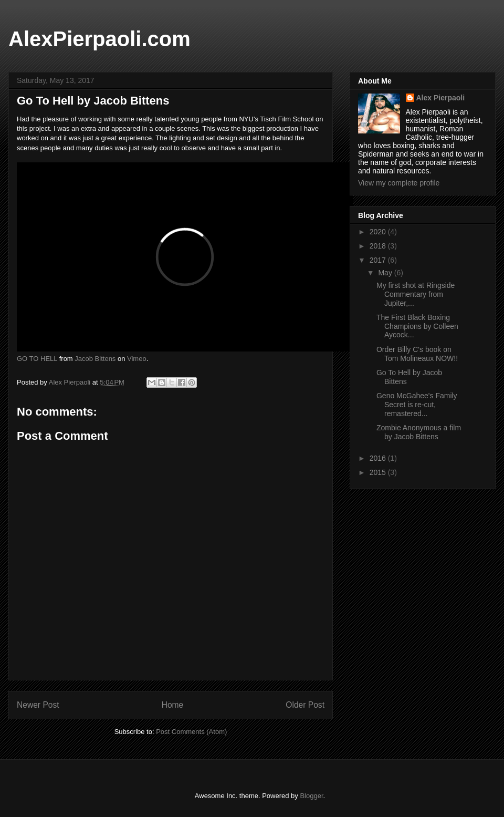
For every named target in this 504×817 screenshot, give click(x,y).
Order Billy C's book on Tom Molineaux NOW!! (417, 354)
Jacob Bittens (95, 359)
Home (173, 705)
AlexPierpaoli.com (99, 39)
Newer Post (38, 705)
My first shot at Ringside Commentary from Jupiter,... (416, 294)
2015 (379, 472)
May (386, 273)
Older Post (305, 705)
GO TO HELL (37, 359)
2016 (379, 458)
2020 (379, 232)
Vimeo (137, 359)
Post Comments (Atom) (191, 732)
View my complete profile (399, 183)
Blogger (311, 796)
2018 (379, 246)
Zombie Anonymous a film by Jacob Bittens (419, 432)
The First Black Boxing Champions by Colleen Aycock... (417, 326)
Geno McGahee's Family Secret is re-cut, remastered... (417, 405)
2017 (379, 260)
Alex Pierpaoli (441, 98)
